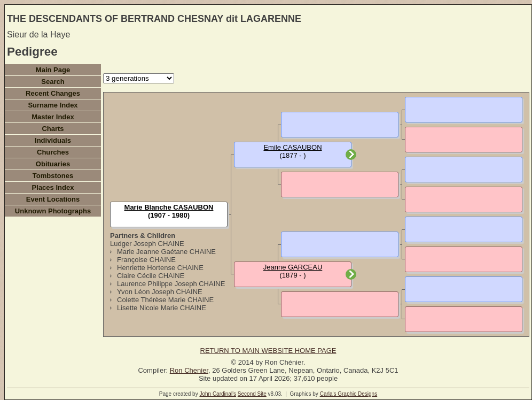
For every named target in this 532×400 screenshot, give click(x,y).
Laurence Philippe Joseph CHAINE (171, 284)
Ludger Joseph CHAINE (147, 244)
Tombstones (53, 176)
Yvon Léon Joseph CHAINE (160, 292)
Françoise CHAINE (146, 260)
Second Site (252, 394)
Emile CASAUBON (292, 147)
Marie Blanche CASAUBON (169, 207)
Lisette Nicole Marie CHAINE (162, 308)
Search (53, 82)
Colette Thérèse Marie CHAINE (165, 300)
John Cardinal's (218, 394)
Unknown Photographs (53, 211)
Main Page (53, 70)
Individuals (53, 140)
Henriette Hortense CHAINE (160, 268)
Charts (53, 129)
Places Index (53, 187)
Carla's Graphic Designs (349, 394)
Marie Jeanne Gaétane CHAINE (166, 252)
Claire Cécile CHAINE (151, 276)
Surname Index (53, 105)
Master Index (53, 117)
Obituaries (53, 164)
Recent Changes (53, 93)
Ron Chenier (189, 370)
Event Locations (53, 199)
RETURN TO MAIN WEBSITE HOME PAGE (268, 351)
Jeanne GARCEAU (293, 267)
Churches (53, 152)
